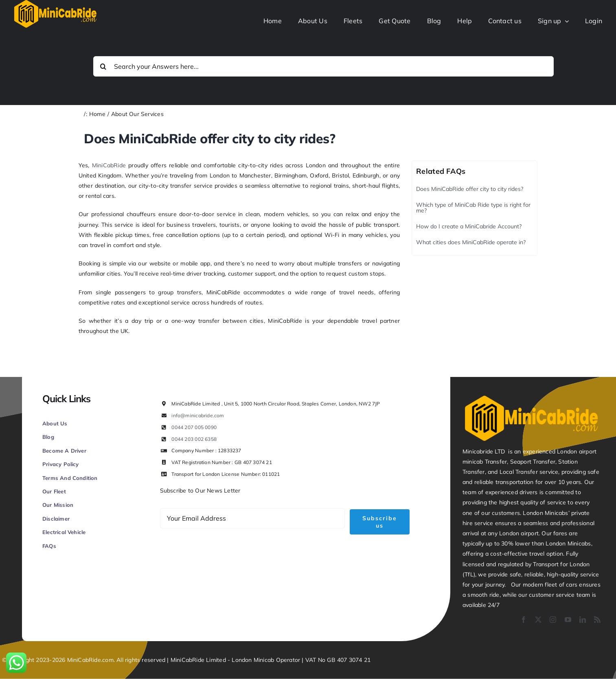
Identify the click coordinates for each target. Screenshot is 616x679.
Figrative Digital (135, 614)
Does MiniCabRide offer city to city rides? (470, 189)
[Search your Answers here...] (323, 66)
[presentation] (222, 556)
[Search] (103, 66)
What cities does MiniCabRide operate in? (471, 242)
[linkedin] (583, 620)
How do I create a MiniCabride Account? (469, 226)
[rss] (597, 620)
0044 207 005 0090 (194, 427)
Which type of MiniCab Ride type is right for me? (473, 208)
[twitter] (538, 620)
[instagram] (553, 620)
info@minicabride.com (198, 415)
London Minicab (254, 660)
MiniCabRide (109, 165)
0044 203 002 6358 (194, 439)
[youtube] (568, 620)
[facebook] (524, 620)
